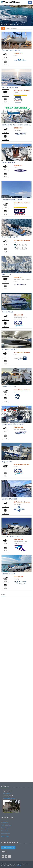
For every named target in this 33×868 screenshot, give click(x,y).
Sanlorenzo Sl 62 (9, 387)
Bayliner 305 (7, 461)
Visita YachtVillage (6, 825)
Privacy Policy (5, 836)
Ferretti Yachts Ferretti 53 (13, 536)
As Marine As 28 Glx (10, 349)
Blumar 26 (6, 274)
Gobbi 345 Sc (7, 312)
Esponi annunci (6, 828)
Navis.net (19, 866)
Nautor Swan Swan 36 (11, 50)
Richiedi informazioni (8, 848)
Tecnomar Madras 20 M (12, 200)
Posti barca (5, 831)
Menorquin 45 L (9, 162)
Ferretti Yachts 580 (10, 87)
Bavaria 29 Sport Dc (10, 499)
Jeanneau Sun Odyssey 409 (13, 424)
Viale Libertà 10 (7, 793)
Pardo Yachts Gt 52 (10, 237)
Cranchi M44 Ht (8, 574)
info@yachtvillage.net (9, 798)
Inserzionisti (5, 822)
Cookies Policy (5, 834)
